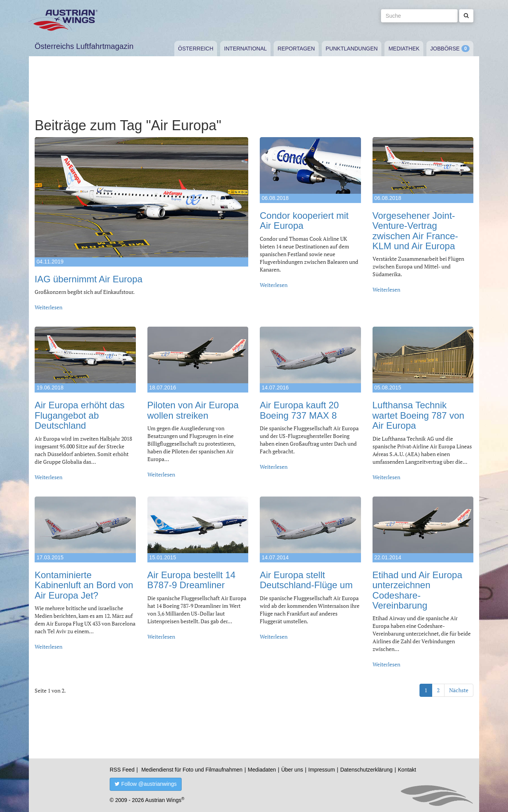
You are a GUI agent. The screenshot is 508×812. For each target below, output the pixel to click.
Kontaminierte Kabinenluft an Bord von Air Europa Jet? (84, 585)
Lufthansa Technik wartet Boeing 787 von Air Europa (419, 415)
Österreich (196, 49)
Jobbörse (445, 49)
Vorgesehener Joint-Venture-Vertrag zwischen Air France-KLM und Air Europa (415, 231)
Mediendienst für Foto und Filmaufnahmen (192, 770)
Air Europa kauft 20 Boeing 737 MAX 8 (299, 410)
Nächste (459, 690)
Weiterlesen (48, 307)
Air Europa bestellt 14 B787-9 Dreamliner (191, 580)
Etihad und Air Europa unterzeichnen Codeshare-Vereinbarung (418, 590)
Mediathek (404, 49)
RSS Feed (122, 770)
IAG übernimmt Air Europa (89, 279)
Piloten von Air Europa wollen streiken (193, 410)
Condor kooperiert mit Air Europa (304, 221)
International (245, 49)
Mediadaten (262, 770)
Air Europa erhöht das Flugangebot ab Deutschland (79, 415)
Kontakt (407, 770)
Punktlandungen (352, 49)
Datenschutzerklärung (366, 770)
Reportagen (296, 49)
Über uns (292, 770)
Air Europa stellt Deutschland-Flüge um (306, 580)
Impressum (322, 770)
